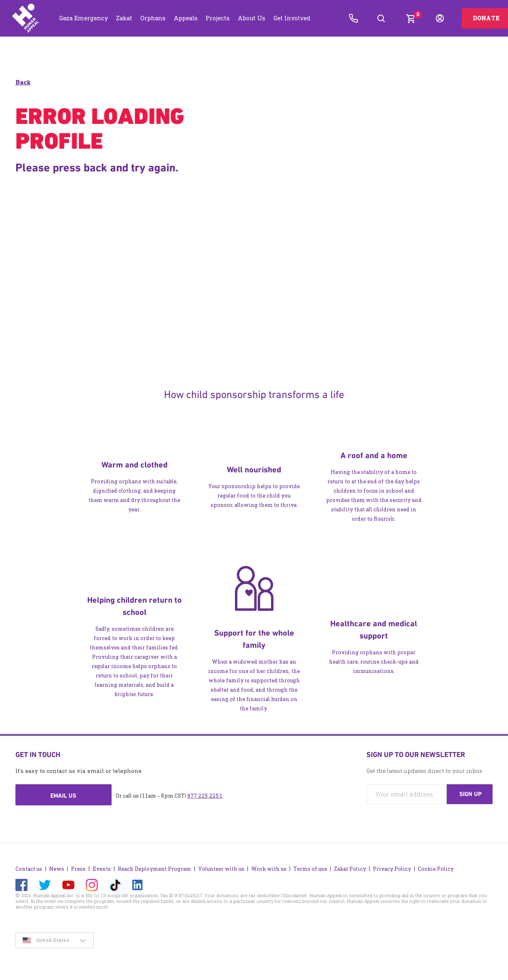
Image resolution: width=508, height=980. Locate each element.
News (57, 869)
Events (102, 869)
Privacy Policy (392, 869)
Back (23, 82)
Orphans (153, 18)
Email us (63, 796)
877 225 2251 (205, 796)
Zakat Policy (350, 869)
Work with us (269, 869)
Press (78, 869)
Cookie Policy (436, 869)
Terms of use (310, 869)
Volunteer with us (221, 869)
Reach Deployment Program (154, 869)
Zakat (124, 18)
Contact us (29, 869)
